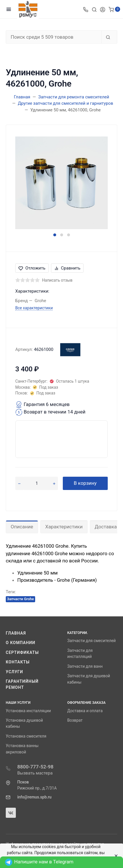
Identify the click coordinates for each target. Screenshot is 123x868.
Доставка (106, 527)
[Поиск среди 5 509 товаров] (54, 37)
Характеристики (64, 527)
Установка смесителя (26, 736)
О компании (21, 643)
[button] (55, 235)
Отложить (32, 268)
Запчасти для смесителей (92, 641)
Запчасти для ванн (85, 666)
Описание (22, 527)
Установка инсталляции (28, 711)
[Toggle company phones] (86, 9)
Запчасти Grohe (20, 599)
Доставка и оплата (85, 711)
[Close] (115, 856)
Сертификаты (22, 652)
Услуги (14, 672)
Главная (16, 633)
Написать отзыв (57, 280)
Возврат (75, 720)
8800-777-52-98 (35, 767)
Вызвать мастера (35, 773)
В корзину (85, 483)
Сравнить (67, 268)
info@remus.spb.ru (34, 797)
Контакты (18, 662)
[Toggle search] (94, 9)
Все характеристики (34, 308)
